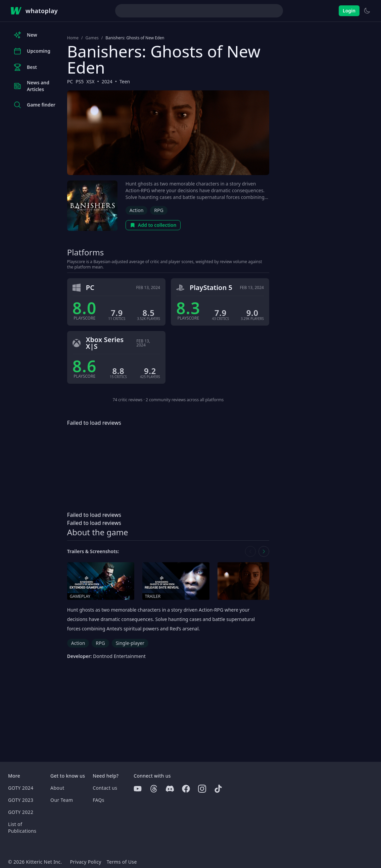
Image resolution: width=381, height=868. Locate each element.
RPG (159, 210)
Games (92, 38)
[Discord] (170, 789)
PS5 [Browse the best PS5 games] (80, 81)
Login (349, 11)
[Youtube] (138, 789)
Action (136, 210)
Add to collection (153, 225)
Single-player (130, 643)
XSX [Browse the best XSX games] (90, 81)
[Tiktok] (218, 789)
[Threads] (154, 789)
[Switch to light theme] (367, 11)
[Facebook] (186, 789)
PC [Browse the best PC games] (70, 81)
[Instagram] (202, 789)
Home (73, 38)
